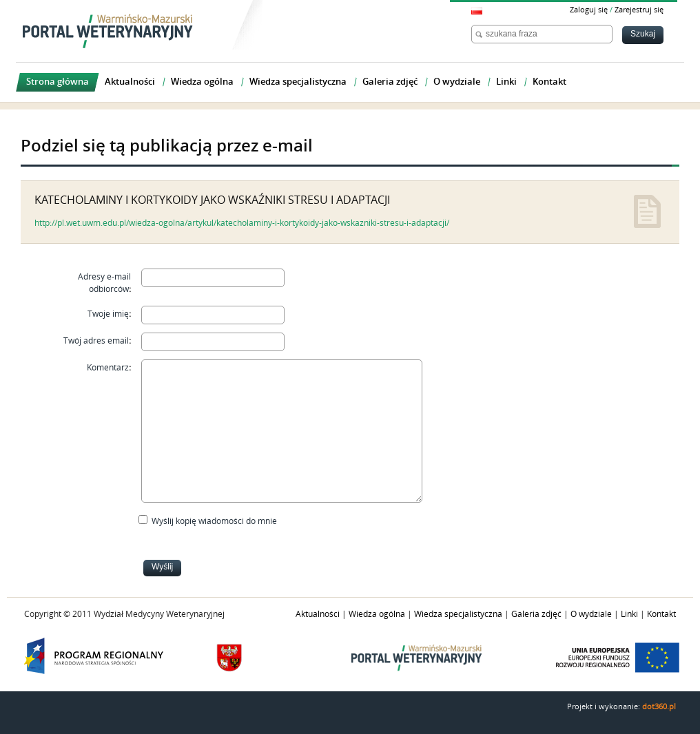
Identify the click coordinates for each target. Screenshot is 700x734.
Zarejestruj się (639, 10)
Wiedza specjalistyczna (458, 614)
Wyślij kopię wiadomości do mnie (214, 521)
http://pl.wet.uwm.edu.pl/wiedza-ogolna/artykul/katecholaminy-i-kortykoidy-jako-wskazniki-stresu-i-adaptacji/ (242, 223)
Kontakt (661, 614)
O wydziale (591, 614)
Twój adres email (96, 341)
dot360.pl (659, 707)
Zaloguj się (589, 10)
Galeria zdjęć (536, 614)
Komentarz (108, 368)
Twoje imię (108, 314)
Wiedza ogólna (377, 614)
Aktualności (318, 614)
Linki (629, 614)
